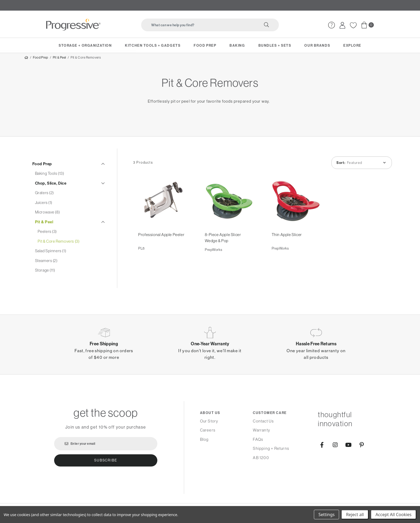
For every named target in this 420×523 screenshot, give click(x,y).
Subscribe (106, 460)
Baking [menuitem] (237, 45)
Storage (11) (45, 274)
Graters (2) (45, 196)
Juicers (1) (44, 206)
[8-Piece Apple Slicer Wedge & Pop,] (229, 205)
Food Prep (40, 61)
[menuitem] (332, 25)
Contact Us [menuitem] (263, 421)
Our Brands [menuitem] (317, 45)
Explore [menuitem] (352, 45)
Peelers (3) (47, 235)
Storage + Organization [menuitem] (85, 45)
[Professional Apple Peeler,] (163, 205)
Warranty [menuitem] (261, 430)
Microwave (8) (47, 215)
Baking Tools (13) (50, 177)
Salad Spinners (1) (51, 254)
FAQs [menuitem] (258, 439)
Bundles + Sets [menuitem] (275, 45)
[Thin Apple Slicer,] (296, 205)
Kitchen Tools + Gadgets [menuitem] (153, 45)
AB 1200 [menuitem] (261, 458)
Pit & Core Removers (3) (59, 244)
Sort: (340, 166)
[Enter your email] (106, 444)
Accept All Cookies (393, 515)
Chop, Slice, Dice (51, 186)
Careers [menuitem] (208, 430)
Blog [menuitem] (204, 439)
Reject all (355, 515)
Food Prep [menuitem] (205, 45)
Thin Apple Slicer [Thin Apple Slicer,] (287, 239)
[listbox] (365, 166)
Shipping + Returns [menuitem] (271, 448)
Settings (326, 515)
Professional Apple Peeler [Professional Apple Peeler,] (162, 239)
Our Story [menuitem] (209, 421)
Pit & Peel (59, 61)
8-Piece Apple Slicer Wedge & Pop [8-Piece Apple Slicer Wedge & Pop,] (223, 242)
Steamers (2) (46, 264)
